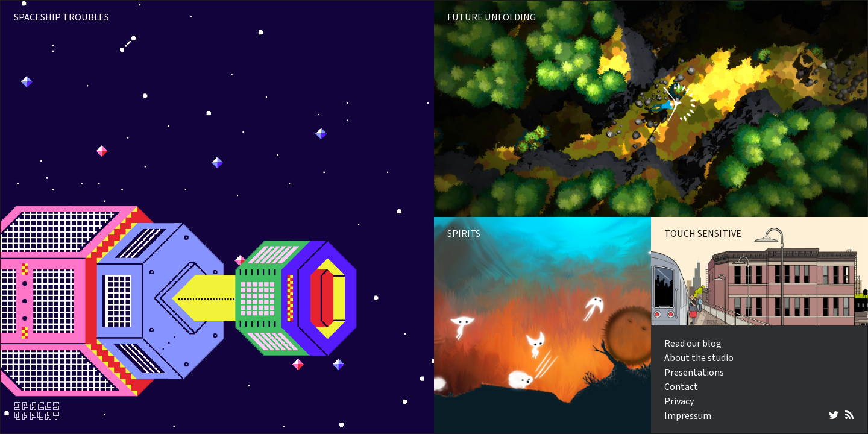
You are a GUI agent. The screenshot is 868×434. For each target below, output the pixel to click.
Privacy (679, 401)
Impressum (688, 416)
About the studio (699, 358)
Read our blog (693, 344)
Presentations (694, 373)
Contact (681, 387)
